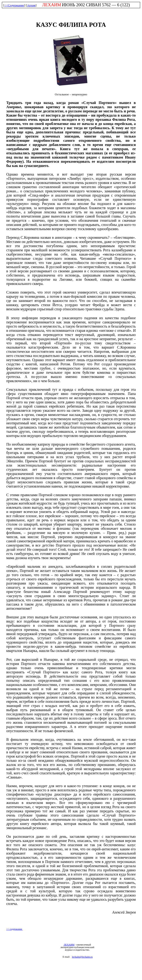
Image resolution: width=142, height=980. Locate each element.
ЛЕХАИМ (69, 945)
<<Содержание (14, 5)
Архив (31, 5)
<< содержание (15, 929)
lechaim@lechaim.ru (82, 957)
